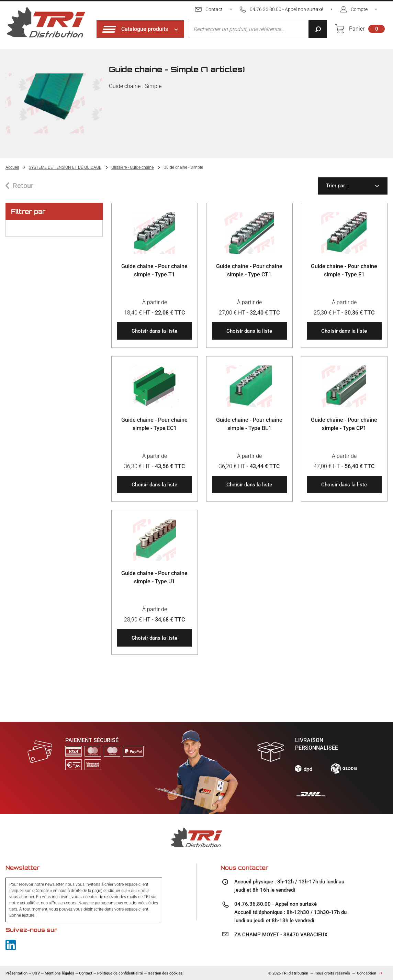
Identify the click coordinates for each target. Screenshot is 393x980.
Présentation (16, 973)
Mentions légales (59, 973)
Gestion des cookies (165, 973)
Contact (86, 973)
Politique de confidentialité (120, 973)
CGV (36, 973)
